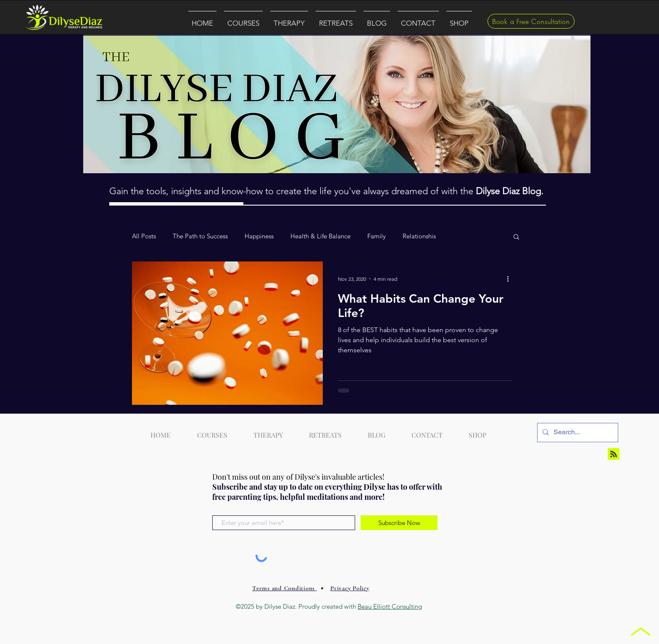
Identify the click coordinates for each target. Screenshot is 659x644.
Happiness (259, 236)
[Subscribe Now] (399, 523)
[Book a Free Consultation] (531, 21)
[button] (243, 19)
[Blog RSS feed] (614, 454)
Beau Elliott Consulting (390, 606)
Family (377, 236)
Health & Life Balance (320, 236)
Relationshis (419, 236)
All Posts (144, 236)
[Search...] (577, 433)
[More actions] (511, 279)
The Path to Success (200, 236)
